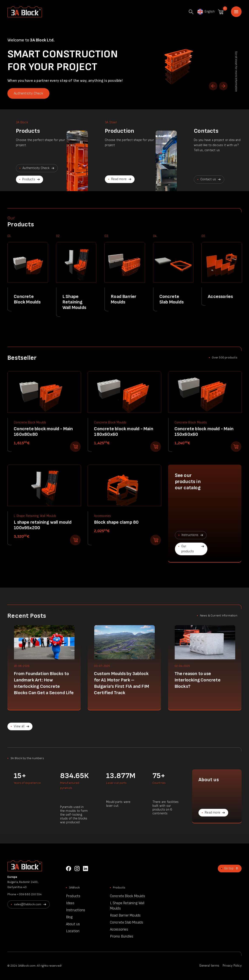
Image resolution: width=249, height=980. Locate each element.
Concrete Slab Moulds (127, 922)
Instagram (77, 869)
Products (29, 179)
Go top (229, 868)
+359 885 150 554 (29, 894)
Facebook (69, 869)
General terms (209, 966)
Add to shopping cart (75, 447)
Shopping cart (221, 12)
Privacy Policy (232, 966)
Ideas (70, 903)
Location (73, 931)
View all (19, 726)
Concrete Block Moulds (127, 896)
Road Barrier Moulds (125, 915)
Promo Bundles (122, 936)
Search (191, 12)
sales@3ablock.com (28, 904)
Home (236, 12)
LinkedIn (86, 869)
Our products (188, 549)
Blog (69, 917)
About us (73, 924)
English (206, 12)
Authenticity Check (28, 93)
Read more (119, 179)
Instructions (190, 535)
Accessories (119, 929)
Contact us (208, 179)
